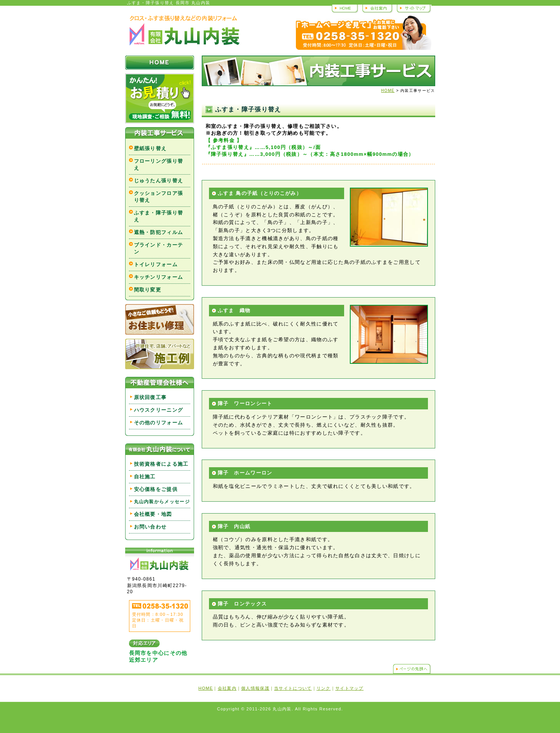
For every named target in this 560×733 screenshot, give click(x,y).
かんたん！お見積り (160, 98)
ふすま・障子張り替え (159, 216)
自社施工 (145, 477)
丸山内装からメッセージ (162, 502)
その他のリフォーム (159, 423)
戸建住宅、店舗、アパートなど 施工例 (160, 354)
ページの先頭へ (412, 669)
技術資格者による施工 (161, 464)
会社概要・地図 (153, 514)
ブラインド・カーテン (159, 248)
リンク (324, 688)
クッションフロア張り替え (159, 197)
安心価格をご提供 (156, 489)
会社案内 (377, 8)
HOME (345, 8)
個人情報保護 (255, 688)
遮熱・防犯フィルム (159, 232)
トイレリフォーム (156, 264)
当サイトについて (293, 688)
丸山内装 (184, 31)
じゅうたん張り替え (159, 181)
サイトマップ (414, 8)
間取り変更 (148, 290)
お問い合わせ (150, 527)
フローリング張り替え (159, 164)
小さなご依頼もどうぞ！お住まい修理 (160, 319)
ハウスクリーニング (159, 410)
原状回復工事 (150, 397)
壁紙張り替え (150, 148)
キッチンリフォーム (159, 277)
